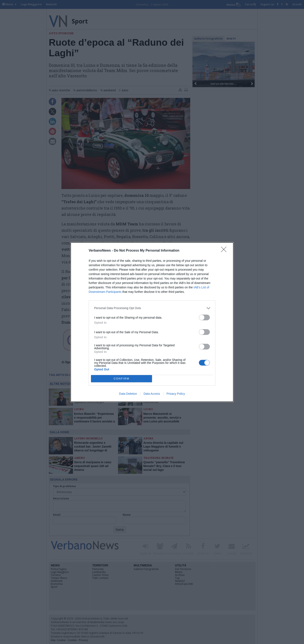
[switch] (204, 317)
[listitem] (152, 308)
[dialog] (152, 322)
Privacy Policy (176, 394)
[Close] (225, 251)
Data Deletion (128, 394)
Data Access (152, 394)
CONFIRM (121, 379)
